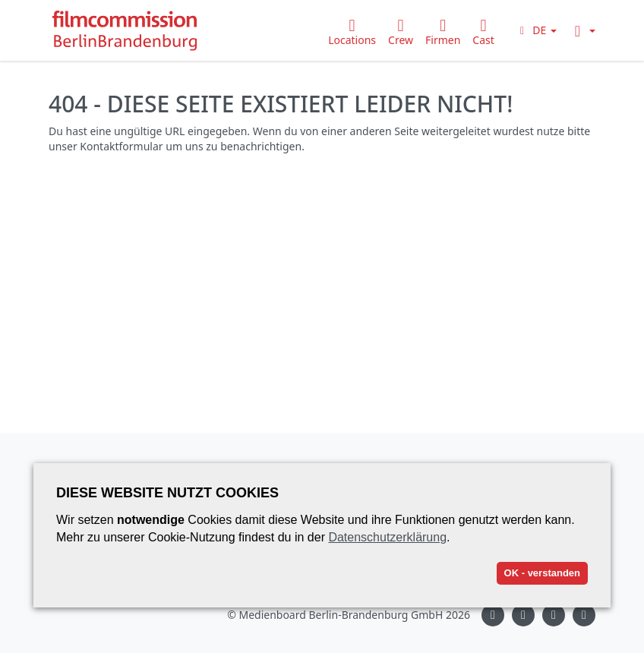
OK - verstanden (542, 573)
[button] (536, 30)
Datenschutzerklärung (387, 537)
